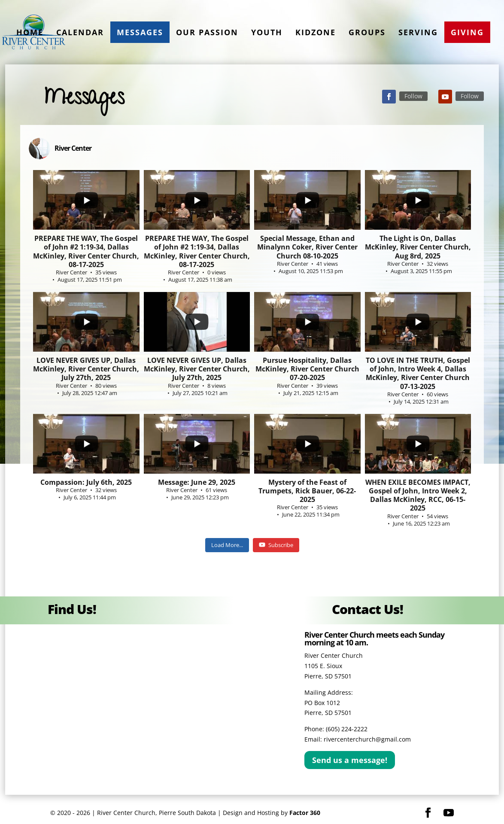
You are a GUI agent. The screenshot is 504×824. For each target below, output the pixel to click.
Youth (267, 32)
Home (30, 32)
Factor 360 (305, 813)
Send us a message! (350, 760)
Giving (467, 32)
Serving (418, 32)
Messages (140, 32)
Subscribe (276, 545)
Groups (367, 32)
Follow (413, 96)
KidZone (316, 32)
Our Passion (207, 32)
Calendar (80, 32)
